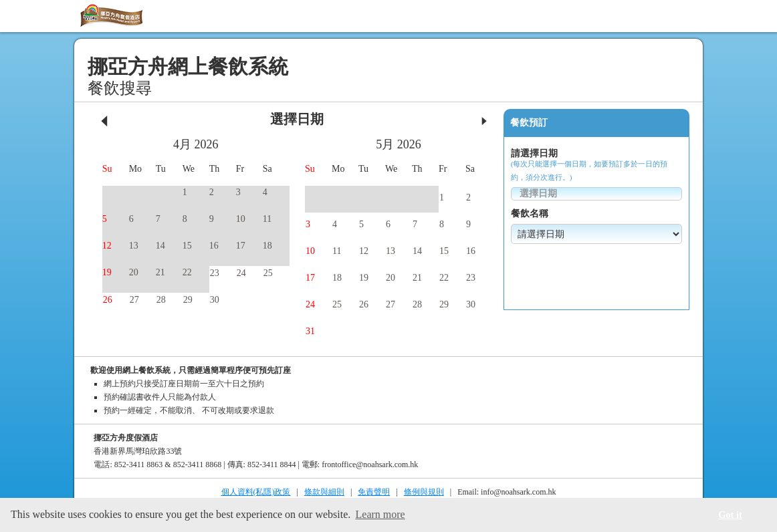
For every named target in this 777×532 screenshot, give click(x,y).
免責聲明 (374, 492)
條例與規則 (424, 492)
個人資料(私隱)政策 (256, 492)
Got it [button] (730, 515)
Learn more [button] (380, 514)
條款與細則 (324, 492)
